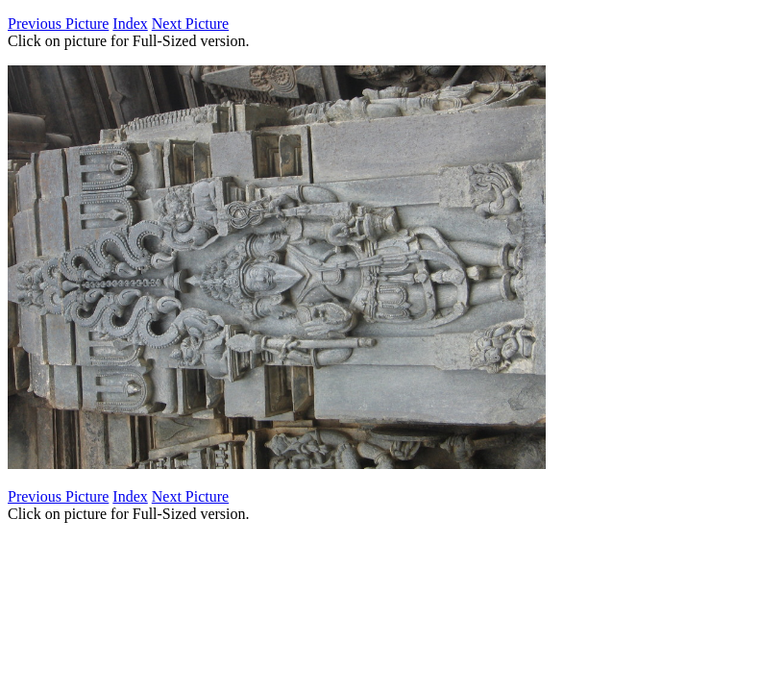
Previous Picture (58, 24)
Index (130, 24)
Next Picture (190, 24)
